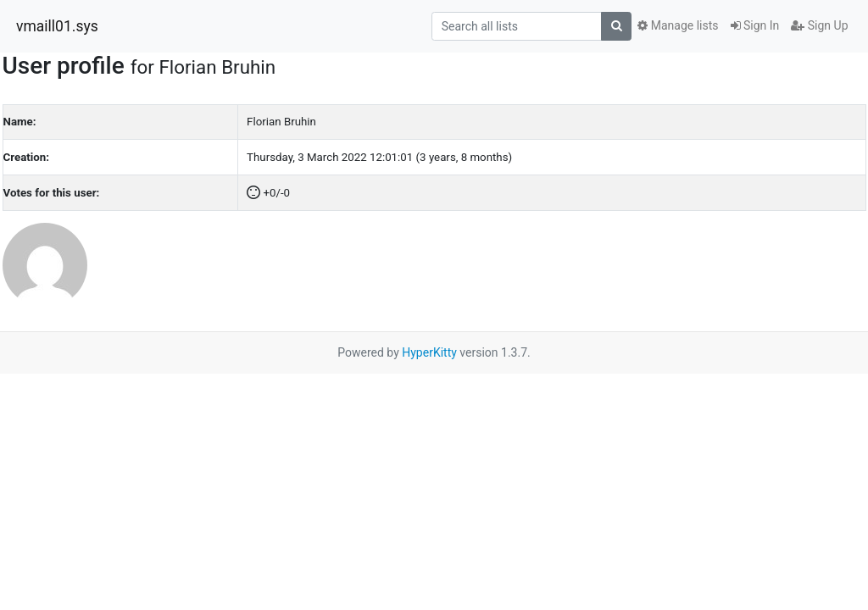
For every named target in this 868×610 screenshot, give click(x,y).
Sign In (755, 25)
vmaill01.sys (57, 26)
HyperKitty (429, 352)
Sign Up (819, 25)
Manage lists (678, 25)
